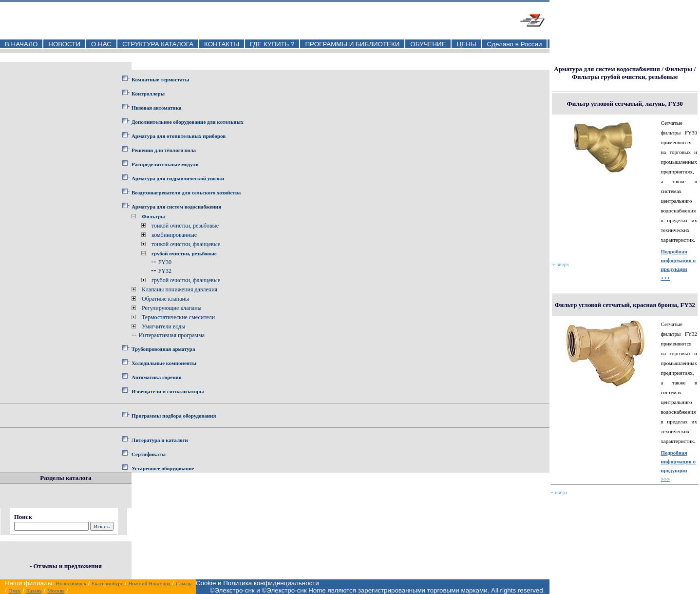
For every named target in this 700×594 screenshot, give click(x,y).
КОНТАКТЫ (222, 44)
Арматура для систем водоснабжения (176, 207)
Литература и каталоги (160, 440)
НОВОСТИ (64, 44)
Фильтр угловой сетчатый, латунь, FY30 (625, 104)
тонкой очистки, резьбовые (185, 226)
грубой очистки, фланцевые (186, 280)
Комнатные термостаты (160, 79)
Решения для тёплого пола (164, 150)
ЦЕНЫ (466, 44)
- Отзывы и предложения (66, 566)
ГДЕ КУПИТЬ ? (272, 44)
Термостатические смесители (178, 317)
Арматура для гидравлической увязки (178, 178)
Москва (56, 591)
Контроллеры (148, 94)
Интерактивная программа (172, 335)
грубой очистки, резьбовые (184, 253)
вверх (561, 264)
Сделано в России (515, 44)
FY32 (165, 271)
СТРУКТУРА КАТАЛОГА (158, 44)
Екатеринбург (107, 583)
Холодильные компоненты (164, 363)
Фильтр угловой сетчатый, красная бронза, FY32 (625, 305)
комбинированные (174, 235)
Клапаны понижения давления (180, 289)
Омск (14, 591)
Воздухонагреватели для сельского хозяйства (186, 192)
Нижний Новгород (149, 583)
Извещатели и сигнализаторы (168, 391)
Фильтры (153, 216)
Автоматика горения (157, 377)
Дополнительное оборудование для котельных (188, 122)
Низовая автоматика (156, 108)
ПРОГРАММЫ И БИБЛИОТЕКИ (352, 44)
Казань (34, 591)
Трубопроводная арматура (163, 349)
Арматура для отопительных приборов (179, 136)
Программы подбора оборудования (174, 416)
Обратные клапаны (165, 299)
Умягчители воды (163, 326)
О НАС (101, 44)
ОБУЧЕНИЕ (428, 44)
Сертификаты (149, 454)
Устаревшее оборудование (163, 468)
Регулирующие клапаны (172, 308)
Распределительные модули (165, 164)
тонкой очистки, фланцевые (186, 244)
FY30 (165, 262)
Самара (184, 583)
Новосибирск (71, 583)
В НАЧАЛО (21, 44)
